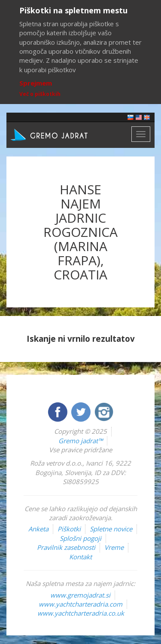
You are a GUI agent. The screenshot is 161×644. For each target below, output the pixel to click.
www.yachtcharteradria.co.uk (81, 613)
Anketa (38, 529)
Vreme (114, 547)
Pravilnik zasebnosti (66, 547)
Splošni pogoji (80, 538)
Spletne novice (111, 529)
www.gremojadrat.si (80, 595)
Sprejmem (36, 83)
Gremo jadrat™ (80, 441)
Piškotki (69, 529)
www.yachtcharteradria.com (80, 604)
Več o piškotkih (40, 94)
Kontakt (80, 557)
